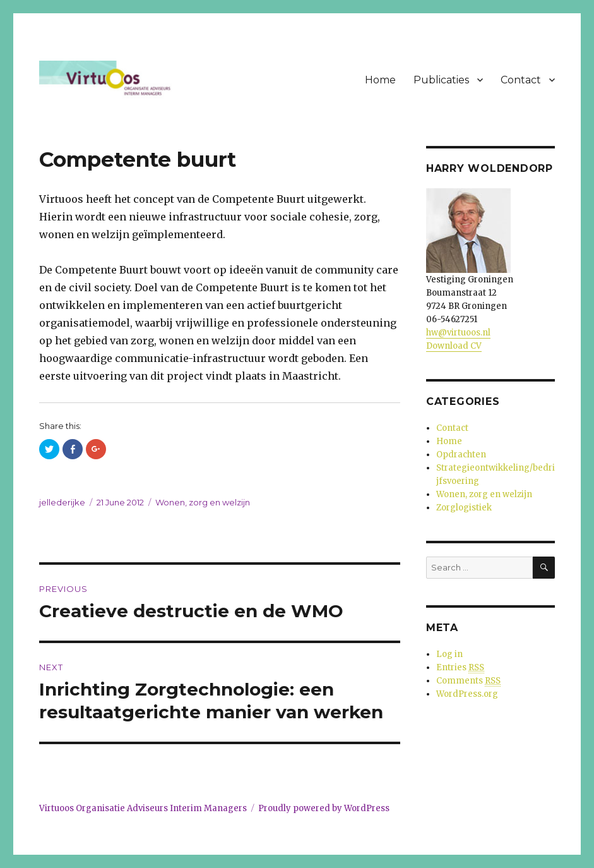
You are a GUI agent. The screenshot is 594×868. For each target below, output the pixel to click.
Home (380, 80)
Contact (521, 80)
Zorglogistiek (464, 508)
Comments (468, 681)
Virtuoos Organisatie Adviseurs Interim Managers (143, 808)
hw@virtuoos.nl (458, 333)
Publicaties (441, 80)
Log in (449, 654)
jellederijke (62, 502)
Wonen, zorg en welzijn (203, 502)
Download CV (454, 346)
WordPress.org (467, 694)
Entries (460, 668)
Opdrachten (461, 455)
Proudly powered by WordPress (324, 808)
